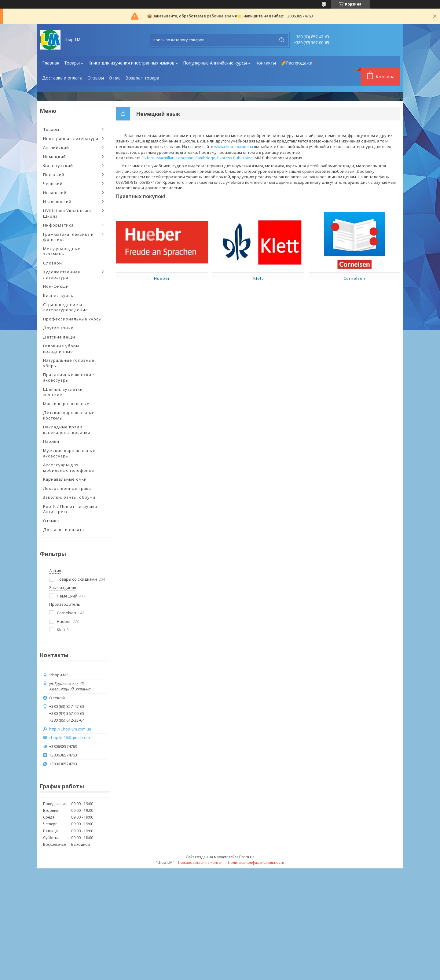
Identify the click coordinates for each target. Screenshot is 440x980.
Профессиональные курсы (72, 319)
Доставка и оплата (62, 78)
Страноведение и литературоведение (66, 307)
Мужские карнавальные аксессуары (69, 453)
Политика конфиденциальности (256, 862)
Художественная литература (62, 275)
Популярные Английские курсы (215, 63)
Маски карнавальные (66, 404)
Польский (54, 175)
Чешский (53, 183)
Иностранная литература (71, 139)
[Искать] (282, 40)
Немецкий (55, 157)
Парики (51, 441)
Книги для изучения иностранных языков (131, 63)
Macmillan (165, 158)
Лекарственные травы (67, 488)
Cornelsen (354, 278)
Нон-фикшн (56, 286)
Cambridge (205, 158)
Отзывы (96, 78)
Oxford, (148, 158)
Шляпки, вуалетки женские (63, 392)
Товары (72, 63)
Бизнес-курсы (59, 295)
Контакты (266, 63)
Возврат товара (142, 78)
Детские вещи (59, 337)
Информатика (58, 225)
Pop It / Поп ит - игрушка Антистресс (70, 509)
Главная (51, 63)
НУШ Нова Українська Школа (67, 213)
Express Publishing (235, 158)
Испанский (55, 193)
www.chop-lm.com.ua (234, 146)
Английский (56, 147)
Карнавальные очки (65, 479)
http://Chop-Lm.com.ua (70, 729)
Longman (185, 158)
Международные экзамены (62, 251)
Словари (53, 263)
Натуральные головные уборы (69, 363)
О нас (115, 78)
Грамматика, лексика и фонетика (68, 237)
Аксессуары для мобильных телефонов (69, 468)
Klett (258, 278)
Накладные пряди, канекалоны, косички (67, 430)
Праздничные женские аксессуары (69, 377)
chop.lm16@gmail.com (70, 738)
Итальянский (57, 202)
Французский (58, 165)
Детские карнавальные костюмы (69, 415)
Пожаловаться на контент (201, 862)
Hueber (162, 278)
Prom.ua (247, 857)
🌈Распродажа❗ (299, 63)
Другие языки (58, 328)
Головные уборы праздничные (61, 349)
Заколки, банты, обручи (69, 497)
